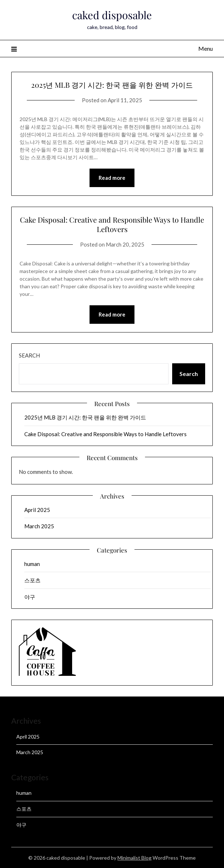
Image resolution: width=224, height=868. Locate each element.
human (32, 564)
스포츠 (32, 580)
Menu (206, 48)
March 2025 (39, 526)
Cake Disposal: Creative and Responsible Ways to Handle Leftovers (112, 224)
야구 (30, 597)
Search (29, 355)
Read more (112, 178)
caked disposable (112, 15)
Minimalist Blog (134, 858)
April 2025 (37, 510)
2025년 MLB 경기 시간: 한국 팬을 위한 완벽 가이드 (112, 85)
